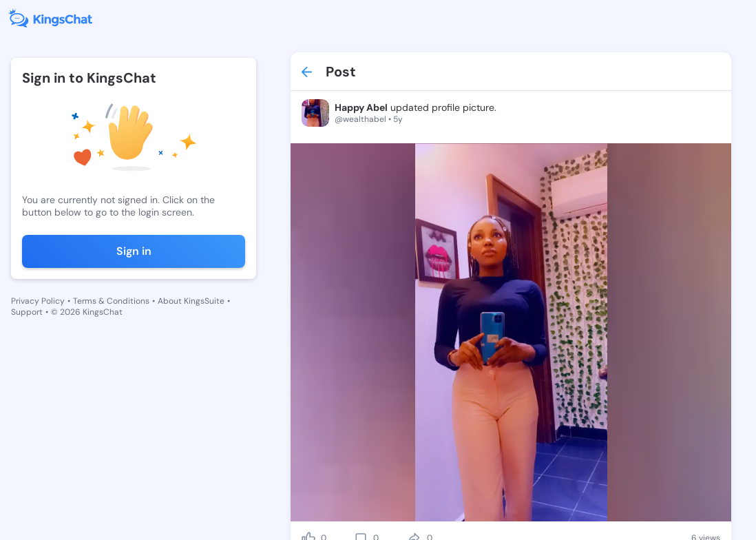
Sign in (134, 251)
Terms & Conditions (111, 301)
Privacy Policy (38, 301)
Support (27, 312)
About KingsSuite (191, 301)
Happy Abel (361, 107)
